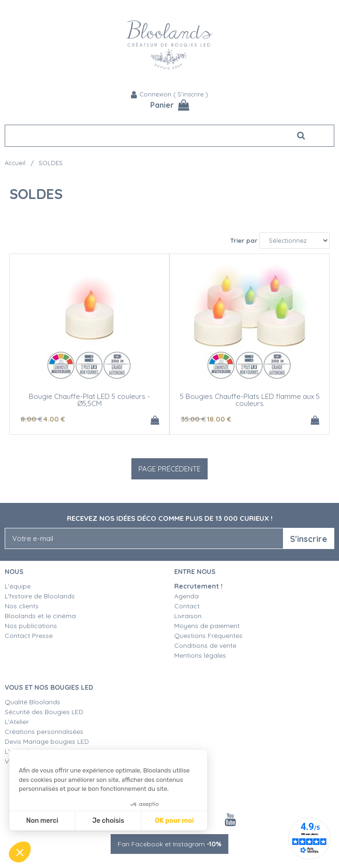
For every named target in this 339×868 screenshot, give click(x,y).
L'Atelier (17, 722)
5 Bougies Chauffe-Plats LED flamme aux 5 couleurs (250, 400)
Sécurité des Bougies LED (45, 712)
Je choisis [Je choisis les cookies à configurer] (108, 821)
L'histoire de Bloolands (40, 596)
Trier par (244, 240)
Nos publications (31, 626)
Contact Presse (29, 636)
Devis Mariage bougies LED (47, 741)
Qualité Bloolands (32, 702)
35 (193, 419)
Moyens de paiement (207, 626)
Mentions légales (200, 655)
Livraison (188, 616)
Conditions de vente (205, 645)
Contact (187, 606)
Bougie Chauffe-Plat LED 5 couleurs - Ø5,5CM (89, 400)
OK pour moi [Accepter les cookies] (174, 821)
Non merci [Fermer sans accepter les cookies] (42, 821)
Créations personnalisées (44, 732)
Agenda (186, 596)
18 (219, 419)
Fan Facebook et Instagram (169, 844)
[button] (20, 852)
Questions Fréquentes (208, 636)
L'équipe (18, 586)
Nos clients (22, 606)
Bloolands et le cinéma (40, 616)
